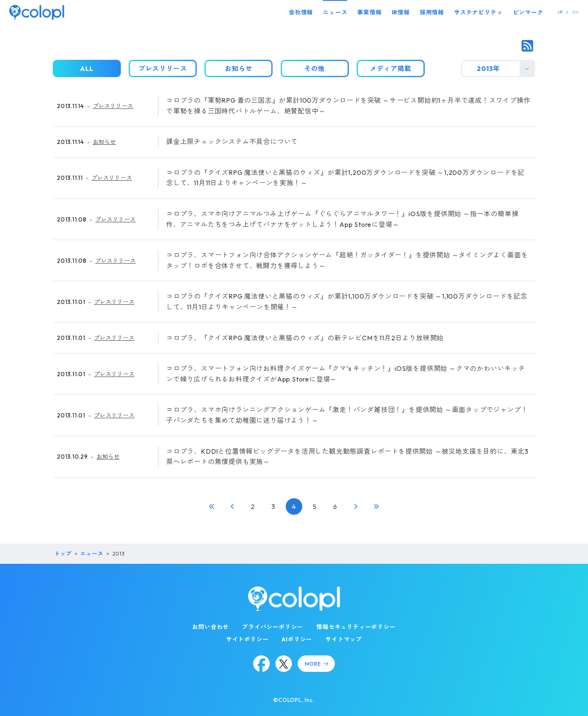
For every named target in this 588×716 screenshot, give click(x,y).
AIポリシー (297, 639)
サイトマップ (344, 639)
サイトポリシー (247, 639)
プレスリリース (113, 106)
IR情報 (401, 12)
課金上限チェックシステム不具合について (232, 141)
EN (576, 12)
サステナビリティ (478, 12)
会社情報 (301, 12)
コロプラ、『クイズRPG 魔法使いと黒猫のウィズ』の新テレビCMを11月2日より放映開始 (305, 338)
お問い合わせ (211, 627)
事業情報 (369, 12)
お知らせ (104, 142)
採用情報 (432, 12)
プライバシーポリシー (273, 627)
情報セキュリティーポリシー (356, 627)
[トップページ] (37, 12)
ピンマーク (528, 12)
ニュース (335, 12)
